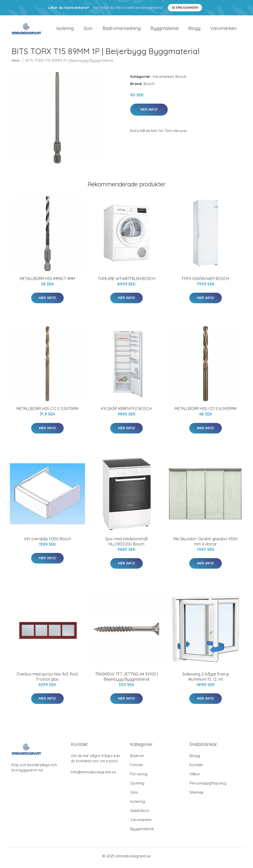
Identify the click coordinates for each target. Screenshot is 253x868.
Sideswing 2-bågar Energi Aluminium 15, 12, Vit (206, 680)
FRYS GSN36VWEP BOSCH (206, 282)
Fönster (137, 768)
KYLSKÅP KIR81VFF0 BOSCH (126, 412)
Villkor (195, 777)
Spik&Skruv (140, 814)
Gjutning (137, 787)
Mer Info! (149, 113)
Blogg (194, 30)
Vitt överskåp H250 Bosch (47, 542)
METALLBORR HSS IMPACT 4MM (47, 282)
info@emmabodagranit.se (94, 775)
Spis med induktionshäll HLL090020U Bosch (126, 545)
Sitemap (197, 796)
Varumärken (223, 30)
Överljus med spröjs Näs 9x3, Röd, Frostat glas (47, 680)
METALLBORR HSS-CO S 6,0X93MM (206, 412)
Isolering (65, 30)
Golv (88, 30)
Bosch (181, 80)
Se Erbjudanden (185, 8)
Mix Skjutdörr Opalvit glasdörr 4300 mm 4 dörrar (205, 545)
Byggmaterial (164, 30)
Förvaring (139, 777)
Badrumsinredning (122, 30)
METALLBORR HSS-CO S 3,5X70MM (47, 412)
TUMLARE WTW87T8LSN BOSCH (126, 282)
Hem (16, 64)
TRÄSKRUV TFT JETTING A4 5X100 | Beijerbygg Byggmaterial (126, 680)
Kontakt (196, 768)
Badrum (137, 759)
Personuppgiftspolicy (208, 787)
